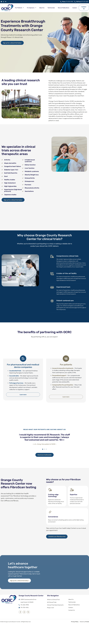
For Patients (19, 8)
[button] (43, 452)
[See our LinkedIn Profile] (6, 2)
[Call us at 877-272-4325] (81, 2)
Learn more (23, 395)
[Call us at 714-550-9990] (67, 2)
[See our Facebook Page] (1, 2)
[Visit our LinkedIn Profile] (28, 616)
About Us (42, 8)
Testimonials (51, 8)
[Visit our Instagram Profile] (24, 616)
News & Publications (64, 8)
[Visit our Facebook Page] (20, 616)
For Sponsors (32, 8)
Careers (75, 8)
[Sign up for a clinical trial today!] (13, 43)
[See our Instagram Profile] (4, 2)
